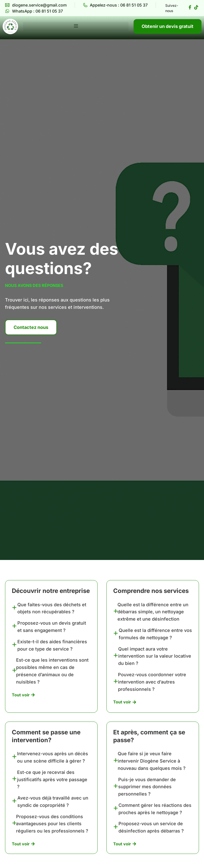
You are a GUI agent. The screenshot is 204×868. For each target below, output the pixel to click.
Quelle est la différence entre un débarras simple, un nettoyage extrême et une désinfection (153, 612)
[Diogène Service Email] (36, 5)
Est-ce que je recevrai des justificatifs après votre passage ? (52, 780)
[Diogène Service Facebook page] (190, 7)
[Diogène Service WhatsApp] (34, 11)
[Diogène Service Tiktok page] (196, 7)
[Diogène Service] (10, 26)
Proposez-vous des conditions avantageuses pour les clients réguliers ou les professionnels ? (52, 824)
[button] (76, 27)
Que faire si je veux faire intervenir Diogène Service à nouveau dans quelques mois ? (152, 761)
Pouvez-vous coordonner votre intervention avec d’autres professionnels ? (152, 682)
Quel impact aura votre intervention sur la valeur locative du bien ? (155, 656)
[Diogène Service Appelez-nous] (115, 5)
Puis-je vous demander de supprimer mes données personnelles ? (147, 787)
